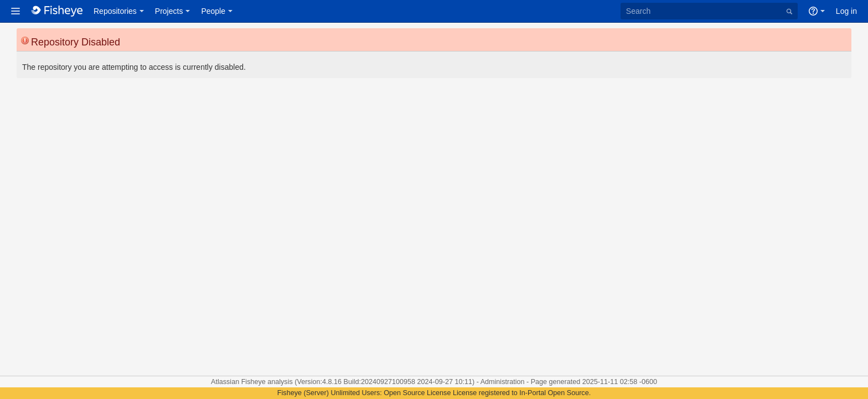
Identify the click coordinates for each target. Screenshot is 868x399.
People (213, 11)
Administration (503, 382)
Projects (169, 11)
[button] (15, 11)
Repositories (115, 11)
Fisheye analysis (268, 382)
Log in (846, 11)
